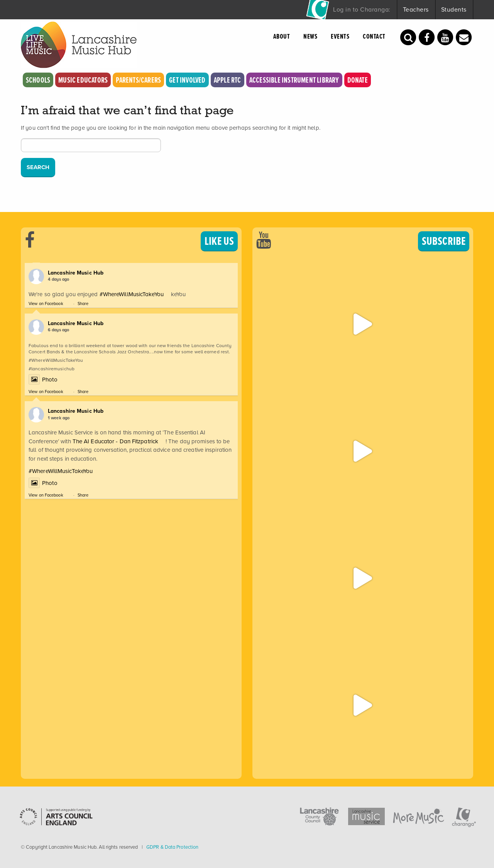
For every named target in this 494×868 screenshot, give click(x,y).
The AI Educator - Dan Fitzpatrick (115, 441)
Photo (43, 380)
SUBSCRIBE (444, 241)
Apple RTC (228, 80)
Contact (374, 36)
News (310, 36)
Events (340, 36)
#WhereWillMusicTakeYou (132, 294)
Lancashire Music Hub (76, 273)
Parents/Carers (138, 80)
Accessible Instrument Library (294, 80)
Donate (358, 80)
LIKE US (219, 241)
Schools (38, 80)
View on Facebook (46, 303)
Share (83, 303)
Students (454, 9)
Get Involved (187, 80)
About (282, 36)
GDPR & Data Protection (172, 847)
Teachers (416, 9)
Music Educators (83, 80)
